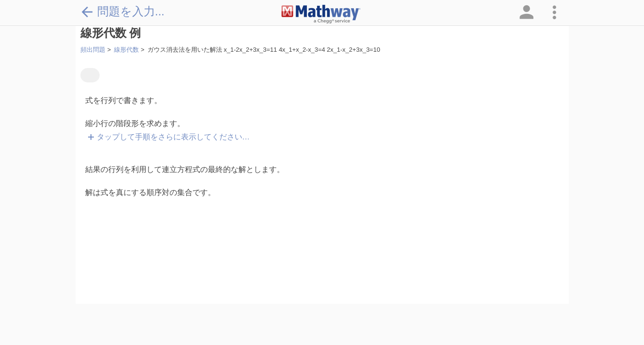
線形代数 (126, 50)
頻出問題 (93, 50)
